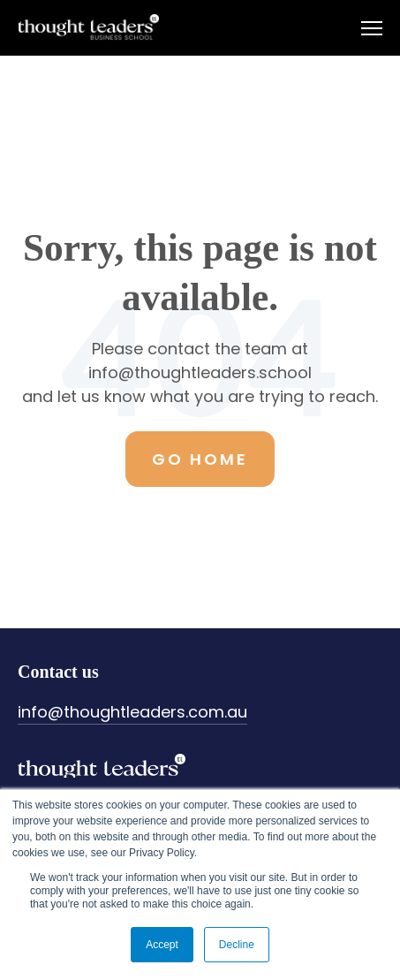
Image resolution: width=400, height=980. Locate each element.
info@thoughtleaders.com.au (132, 712)
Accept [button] (162, 945)
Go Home (200, 459)
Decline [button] (237, 945)
